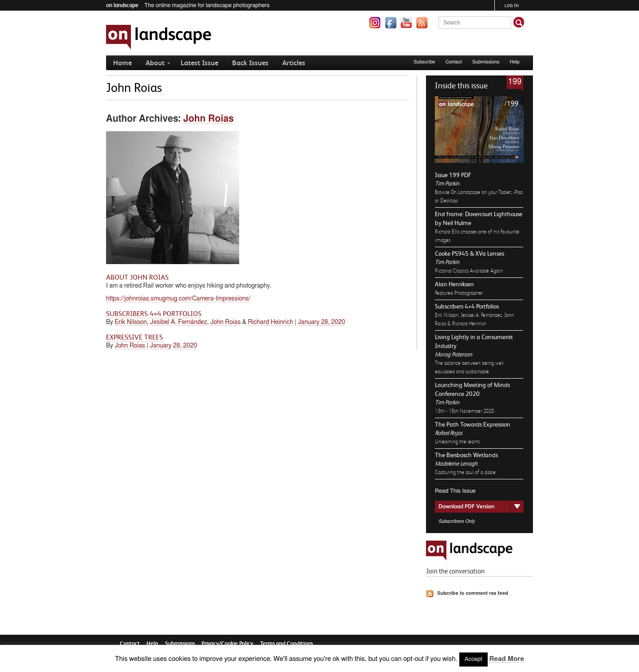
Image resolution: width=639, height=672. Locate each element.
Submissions (486, 62)
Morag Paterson (454, 354)
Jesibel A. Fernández (178, 322)
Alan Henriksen (454, 284)
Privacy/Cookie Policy (227, 643)
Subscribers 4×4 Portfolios (467, 306)
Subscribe (424, 62)
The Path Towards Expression (473, 424)
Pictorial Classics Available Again (469, 271)
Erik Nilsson (131, 322)
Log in (512, 6)
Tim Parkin (447, 184)
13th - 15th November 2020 (464, 411)
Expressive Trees (134, 337)
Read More (506, 659)
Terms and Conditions (286, 643)
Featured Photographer (459, 293)
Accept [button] (473, 659)
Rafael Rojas (449, 433)
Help (515, 62)
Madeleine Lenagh (456, 464)
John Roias (209, 119)
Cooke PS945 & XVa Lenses (469, 253)
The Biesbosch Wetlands (466, 455)
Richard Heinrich (271, 322)
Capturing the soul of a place (465, 472)
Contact (454, 62)
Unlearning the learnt (457, 442)
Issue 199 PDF (453, 175)
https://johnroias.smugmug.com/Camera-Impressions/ (178, 299)
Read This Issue (455, 491)
